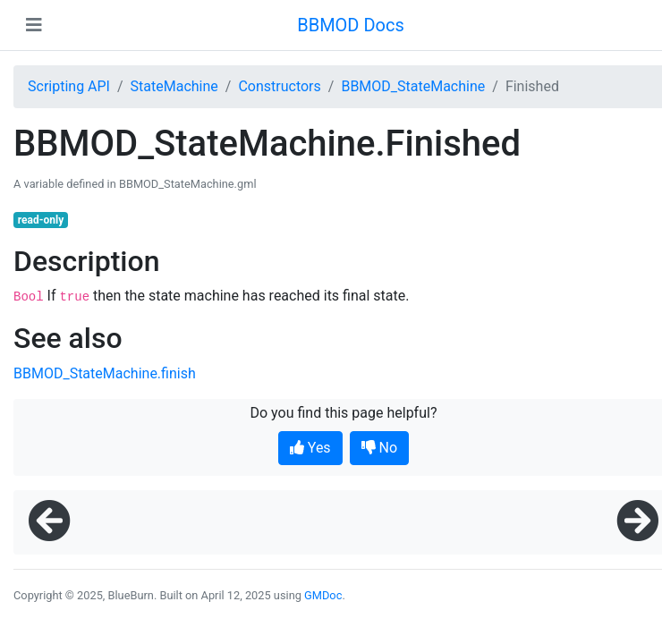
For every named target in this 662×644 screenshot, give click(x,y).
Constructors (279, 86)
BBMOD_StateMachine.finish (105, 373)
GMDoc (323, 595)
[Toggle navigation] (34, 25)
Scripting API (69, 86)
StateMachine (174, 86)
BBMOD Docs (351, 25)
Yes (310, 448)
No (380, 448)
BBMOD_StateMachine (413, 86)
